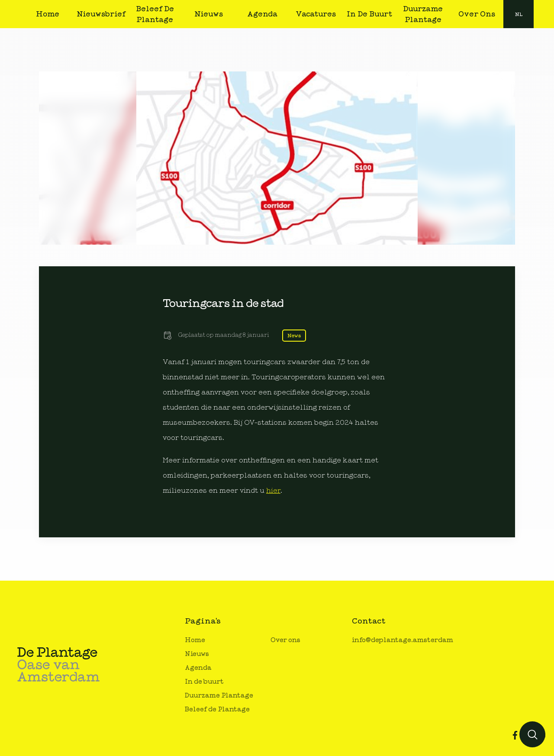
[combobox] (519, 14)
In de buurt (204, 682)
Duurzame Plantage (219, 696)
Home (195, 640)
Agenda (198, 668)
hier (273, 491)
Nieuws (197, 654)
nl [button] (519, 14)
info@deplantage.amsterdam (403, 640)
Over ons (285, 640)
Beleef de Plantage (217, 709)
